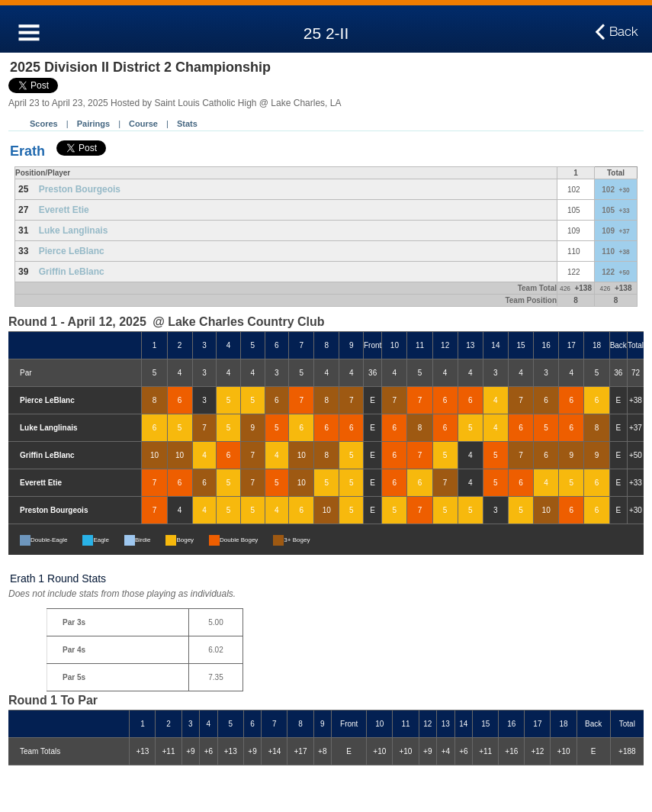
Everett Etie (64, 210)
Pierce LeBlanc (72, 251)
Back (624, 32)
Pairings (93, 124)
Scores (44, 124)
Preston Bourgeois (80, 189)
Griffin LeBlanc (72, 272)
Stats (187, 124)
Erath (27, 151)
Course (143, 124)
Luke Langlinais (74, 230)
